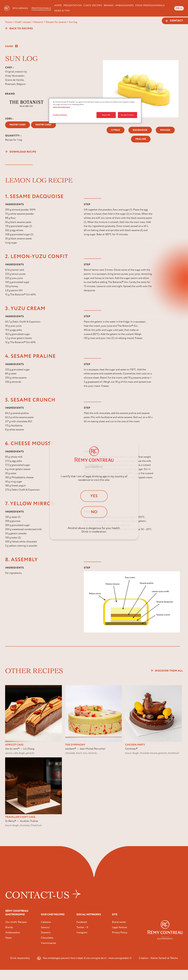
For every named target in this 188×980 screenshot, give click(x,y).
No (94, 512)
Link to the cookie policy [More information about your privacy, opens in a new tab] (62, 107)
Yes (94, 496)
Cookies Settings (60, 115)
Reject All (106, 115)
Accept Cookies (127, 115)
